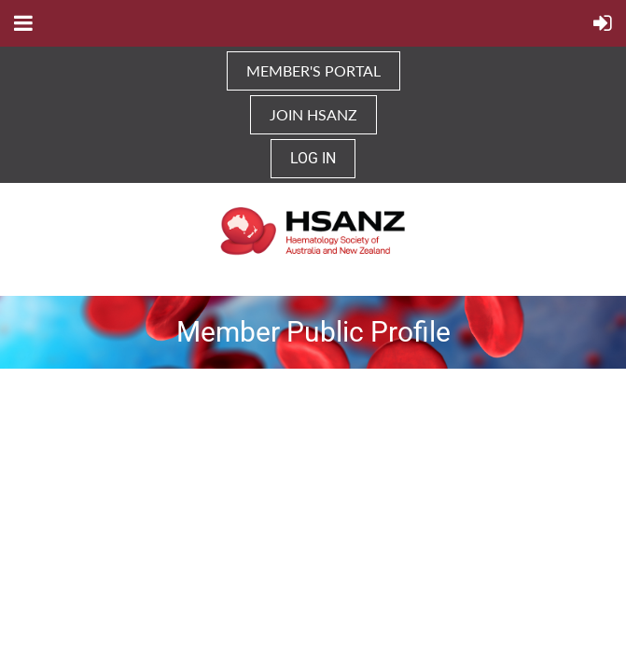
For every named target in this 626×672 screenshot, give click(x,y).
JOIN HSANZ (313, 114)
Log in (313, 158)
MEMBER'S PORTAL (313, 70)
